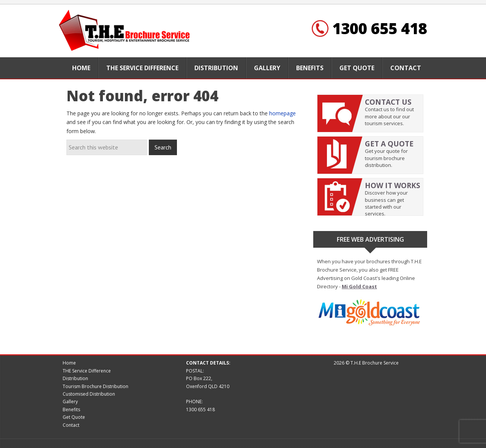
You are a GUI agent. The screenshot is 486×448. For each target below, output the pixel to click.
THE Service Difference (87, 371)
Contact (71, 425)
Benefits (71, 409)
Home (69, 363)
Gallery (70, 402)
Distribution (75, 378)
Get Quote (74, 417)
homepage (282, 113)
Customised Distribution (89, 394)
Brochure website (125, 31)
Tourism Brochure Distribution (95, 386)
